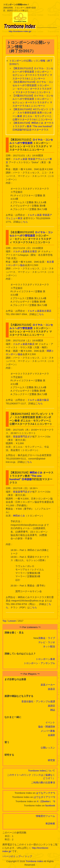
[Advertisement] (47, 18)
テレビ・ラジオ (47, 642)
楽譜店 (51, 706)
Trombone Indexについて (42, 771)
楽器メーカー (48, 685)
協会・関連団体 (47, 727)
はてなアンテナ (44, 793)
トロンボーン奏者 (45, 659)
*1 (54, 793)
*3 (54, 801)
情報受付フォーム (45, 816)
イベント (50, 722)
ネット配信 (49, 646)
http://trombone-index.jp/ (20, 31)
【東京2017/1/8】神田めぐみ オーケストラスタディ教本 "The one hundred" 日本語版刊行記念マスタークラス (33, 126)
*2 (54, 797)
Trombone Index (34, 861)
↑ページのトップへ (13, 856)
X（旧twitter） (45, 801)
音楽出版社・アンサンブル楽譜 (38, 701)
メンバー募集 (48, 731)
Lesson (12, 621)
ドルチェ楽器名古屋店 (25, 251)
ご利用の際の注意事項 (43, 783)
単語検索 (50, 823)
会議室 (51, 735)
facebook (50, 805)
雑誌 (53, 710)
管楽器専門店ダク (23, 437)
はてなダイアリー (43, 797)
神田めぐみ (36, 473)
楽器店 (51, 689)
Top (4, 621)
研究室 (51, 760)
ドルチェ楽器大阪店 (24, 344)
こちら (24, 222)
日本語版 (27, 479)
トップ (28, 856)
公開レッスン (48, 748)
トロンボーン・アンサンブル (39, 663)
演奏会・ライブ (47, 638)
